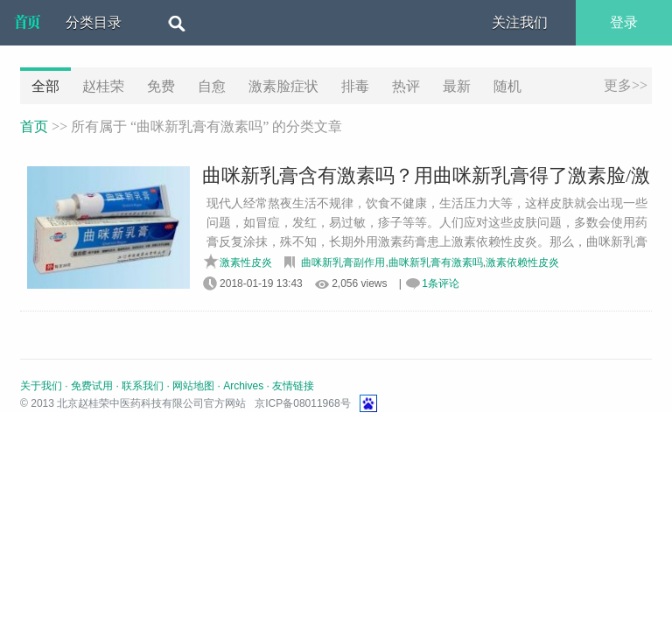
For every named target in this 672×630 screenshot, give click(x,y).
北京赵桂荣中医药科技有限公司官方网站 (27, 23)
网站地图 (193, 386)
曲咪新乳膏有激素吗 (436, 262)
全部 (45, 86)
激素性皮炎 (246, 262)
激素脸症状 (283, 86)
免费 (161, 86)
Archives (243, 386)
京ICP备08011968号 (302, 403)
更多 (626, 85)
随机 (507, 86)
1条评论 (441, 283)
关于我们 (41, 386)
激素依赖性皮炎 (522, 262)
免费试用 (92, 386)
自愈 (212, 86)
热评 (406, 86)
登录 (624, 22)
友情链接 (293, 386)
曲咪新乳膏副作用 (343, 262)
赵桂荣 (103, 86)
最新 (457, 86)
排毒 (355, 86)
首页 (34, 126)
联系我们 (143, 386)
